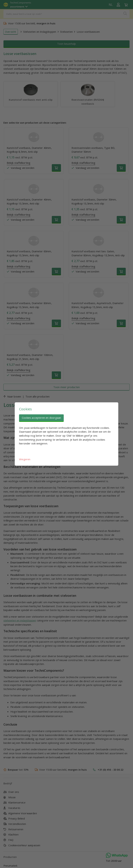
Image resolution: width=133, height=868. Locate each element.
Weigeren (25, 459)
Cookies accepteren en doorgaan (41, 418)
